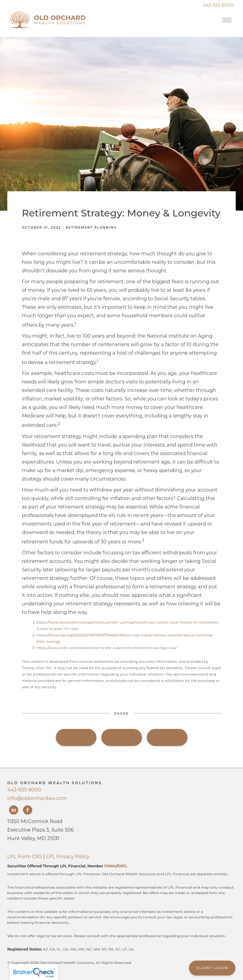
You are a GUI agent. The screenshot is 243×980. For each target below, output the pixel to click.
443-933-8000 (24, 790)
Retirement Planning (91, 228)
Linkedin (167, 737)
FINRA (110, 866)
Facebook (76, 737)
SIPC (122, 866)
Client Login (212, 968)
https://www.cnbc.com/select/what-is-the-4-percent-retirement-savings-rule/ (107, 648)
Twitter (122, 737)
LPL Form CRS (25, 857)
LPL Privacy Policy (68, 857)
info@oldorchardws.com (37, 798)
